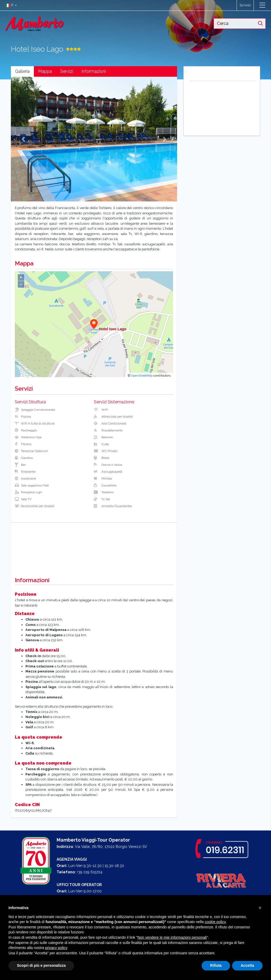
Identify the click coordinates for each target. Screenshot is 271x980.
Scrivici (245, 5)
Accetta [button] (247, 965)
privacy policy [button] (56, 948)
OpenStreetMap (142, 376)
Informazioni (94, 71)
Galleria (22, 71)
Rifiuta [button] (216, 965)
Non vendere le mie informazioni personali (172, 937)
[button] (10, 5)
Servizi (67, 71)
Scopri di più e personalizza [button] (41, 965)
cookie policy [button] (215, 922)
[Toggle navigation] (262, 5)
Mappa (45, 71)
